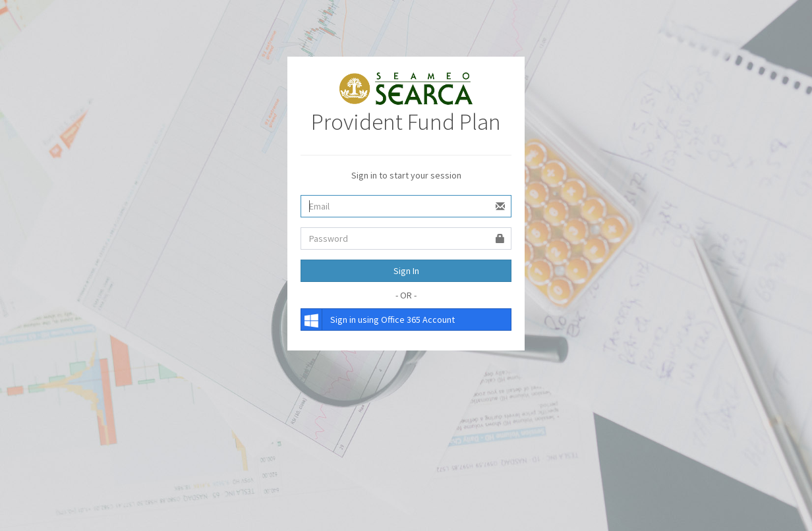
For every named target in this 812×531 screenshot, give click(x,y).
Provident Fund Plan (406, 122)
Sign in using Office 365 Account (378, 320)
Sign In (406, 271)
